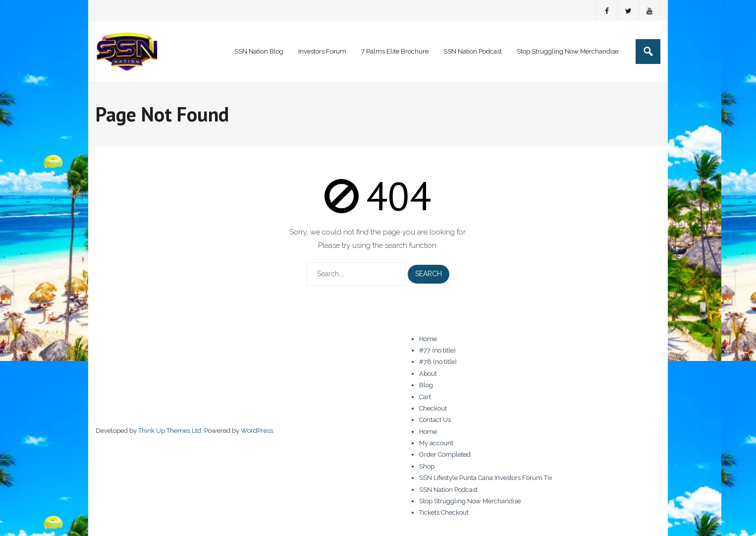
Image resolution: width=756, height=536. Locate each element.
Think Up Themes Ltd (170, 431)
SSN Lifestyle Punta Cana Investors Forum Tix (486, 478)
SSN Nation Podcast (448, 490)
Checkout (433, 408)
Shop (427, 466)
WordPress (257, 431)
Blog (426, 385)
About (428, 374)
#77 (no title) (437, 350)
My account (436, 443)
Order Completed (445, 454)
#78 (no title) (438, 362)
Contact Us (435, 420)
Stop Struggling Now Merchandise (470, 501)
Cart (425, 397)
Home (428, 339)
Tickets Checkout (444, 512)
